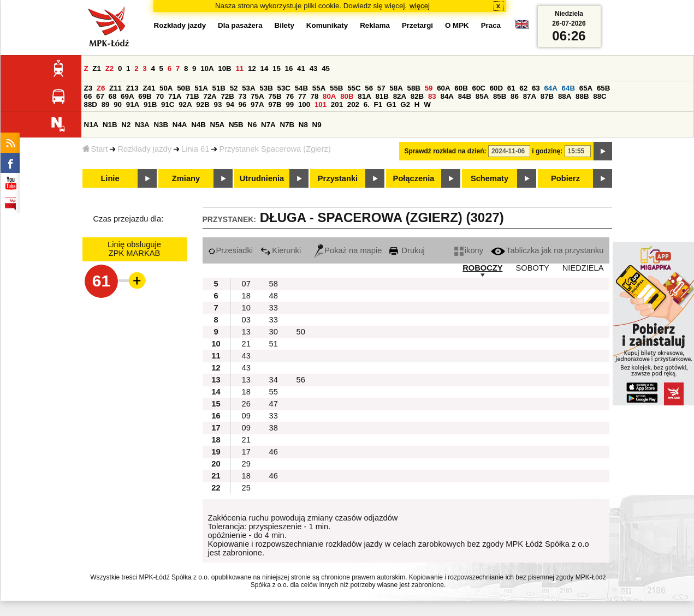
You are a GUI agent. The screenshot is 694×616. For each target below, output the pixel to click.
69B (145, 96)
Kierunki (281, 250)
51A (201, 88)
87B (547, 96)
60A (443, 88)
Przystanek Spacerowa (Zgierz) (275, 149)
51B (219, 88)
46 (274, 452)
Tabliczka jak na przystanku (547, 250)
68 (113, 96)
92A (185, 104)
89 (106, 104)
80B (347, 96)
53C (284, 88)
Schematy (490, 178)
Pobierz (565, 178)
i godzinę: (547, 151)
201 (337, 104)
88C (600, 96)
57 (381, 88)
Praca (491, 25)
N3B (161, 125)
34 (274, 380)
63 (536, 88)
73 (243, 96)
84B (465, 96)
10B (224, 68)
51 (274, 344)
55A (319, 88)
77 (302, 96)
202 (353, 104)
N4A (180, 125)
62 (523, 88)
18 (246, 296)
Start (95, 149)
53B (266, 88)
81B (382, 96)
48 (274, 296)
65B (603, 88)
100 (304, 104)
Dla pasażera (240, 25)
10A (207, 68)
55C (354, 88)
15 (277, 68)
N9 (317, 125)
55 (274, 392)
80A (329, 96)
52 (234, 88)
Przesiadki (231, 250)
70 (160, 96)
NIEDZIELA (583, 268)
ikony (469, 250)
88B (582, 96)
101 (321, 104)
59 (429, 88)
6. (367, 104)
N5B (236, 125)
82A (400, 96)
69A (127, 96)
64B (568, 88)
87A (530, 96)
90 (118, 104)
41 (301, 68)
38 (274, 428)
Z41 (149, 88)
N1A (91, 125)
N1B (110, 125)
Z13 (132, 88)
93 (218, 104)
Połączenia (414, 178)
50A (166, 88)
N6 (252, 125)
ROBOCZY (482, 268)
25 (246, 488)
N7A (268, 125)
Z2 (110, 68)
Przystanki (338, 178)
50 (301, 332)
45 (326, 68)
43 (314, 68)
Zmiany (186, 178)
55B (336, 88)
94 (230, 104)
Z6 (101, 88)
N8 (303, 125)
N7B (287, 125)
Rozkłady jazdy (144, 149)
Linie (110, 178)
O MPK (457, 25)
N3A (142, 125)
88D (91, 104)
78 (314, 96)
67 (100, 96)
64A (550, 88)
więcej (420, 6)
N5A (218, 125)
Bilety (284, 25)
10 (246, 308)
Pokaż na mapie (348, 250)
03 (246, 320)
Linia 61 (195, 149)
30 (274, 332)
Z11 (115, 88)
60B (461, 88)
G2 (405, 104)
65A (586, 88)
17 (246, 452)
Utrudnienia (262, 178)
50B (183, 88)
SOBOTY (533, 268)
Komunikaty (327, 25)
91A (133, 104)
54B (301, 88)
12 (252, 68)
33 (274, 308)
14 (265, 68)
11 (239, 68)
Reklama (375, 25)
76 (290, 96)
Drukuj (407, 250)
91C (168, 104)
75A (257, 96)
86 (515, 96)
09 (246, 416)
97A (257, 104)
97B (275, 104)
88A (565, 96)
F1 (378, 104)
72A (210, 96)
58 (274, 284)
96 (243, 104)
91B (150, 104)
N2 (126, 125)
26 (246, 404)
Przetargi (417, 25)
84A (447, 96)
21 (246, 344)
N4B (198, 125)
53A (248, 88)
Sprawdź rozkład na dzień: (446, 151)
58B (414, 88)
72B (227, 96)
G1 (392, 104)
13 (246, 332)
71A (175, 96)
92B (203, 104)
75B (275, 96)
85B (500, 96)
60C (479, 88)
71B (192, 96)
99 (290, 104)
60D (496, 88)
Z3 (88, 88)
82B (417, 96)
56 (369, 88)
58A (396, 88)
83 (432, 96)
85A (482, 96)
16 (289, 68)
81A (364, 96)
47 (274, 404)
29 (246, 464)
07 (246, 284)
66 (88, 96)
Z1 (97, 68)
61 (511, 88)
